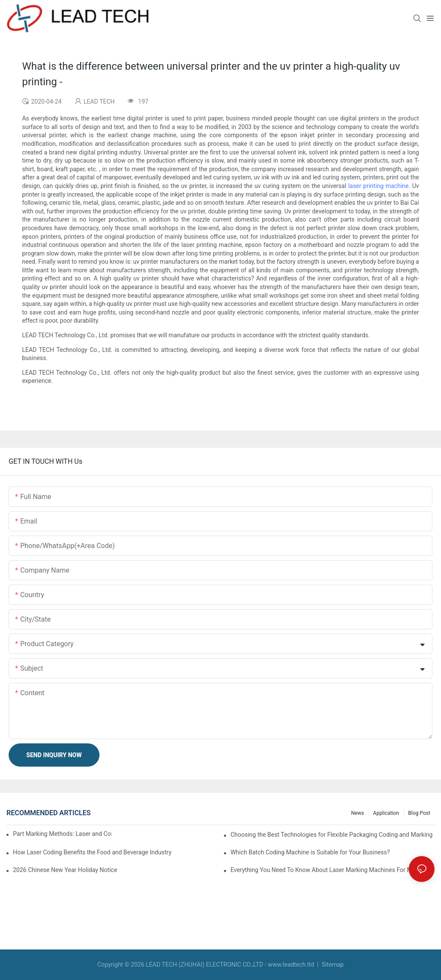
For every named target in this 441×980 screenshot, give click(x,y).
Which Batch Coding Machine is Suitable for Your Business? (310, 852)
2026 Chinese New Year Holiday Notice (65, 870)
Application (386, 813)
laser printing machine (378, 186)
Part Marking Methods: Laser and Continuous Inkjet (62, 834)
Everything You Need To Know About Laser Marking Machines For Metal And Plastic (332, 870)
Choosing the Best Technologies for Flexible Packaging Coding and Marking (331, 835)
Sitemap (332, 965)
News (357, 813)
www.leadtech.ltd (291, 965)
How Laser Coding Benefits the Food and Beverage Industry (92, 852)
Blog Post (419, 813)
